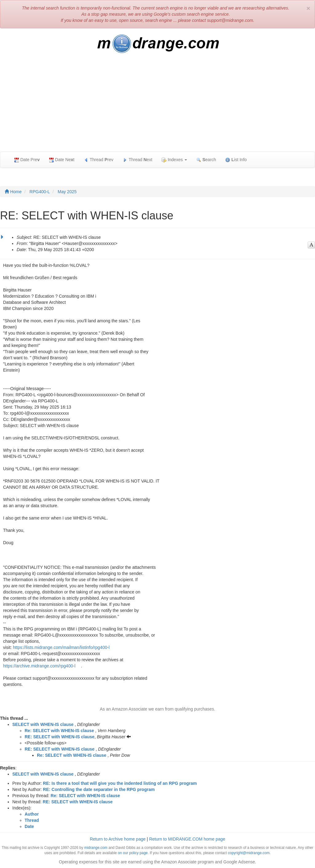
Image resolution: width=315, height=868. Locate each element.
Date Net (62, 160)
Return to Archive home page (118, 839)
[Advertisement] (157, 105)
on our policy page (133, 853)
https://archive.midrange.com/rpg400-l (39, 666)
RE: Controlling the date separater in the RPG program (99, 789)
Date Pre (27, 160)
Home (13, 192)
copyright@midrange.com (249, 853)
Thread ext (138, 160)
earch (206, 160)
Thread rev (99, 160)
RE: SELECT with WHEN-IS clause (60, 737)
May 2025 (67, 192)
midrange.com (96, 848)
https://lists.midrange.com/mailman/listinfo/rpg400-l (61, 647)
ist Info (236, 160)
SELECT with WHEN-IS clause (43, 724)
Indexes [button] (174, 160)
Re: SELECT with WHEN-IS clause (59, 731)
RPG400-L (40, 192)
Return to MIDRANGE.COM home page (187, 839)
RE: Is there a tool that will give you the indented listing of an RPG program (120, 783)
